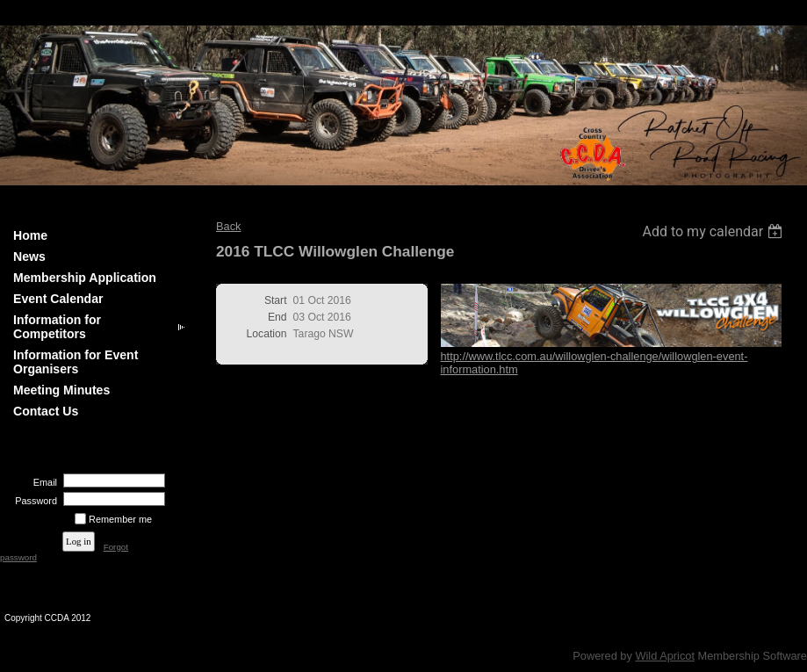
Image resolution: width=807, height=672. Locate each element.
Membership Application (85, 278)
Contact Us (46, 411)
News (29, 257)
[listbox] (714, 231)
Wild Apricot (665, 656)
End (277, 317)
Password (33, 501)
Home (30, 235)
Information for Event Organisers (76, 362)
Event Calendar (58, 299)
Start (276, 300)
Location (267, 334)
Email (42, 482)
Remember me (120, 519)
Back (228, 226)
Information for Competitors (57, 327)
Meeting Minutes (61, 390)
